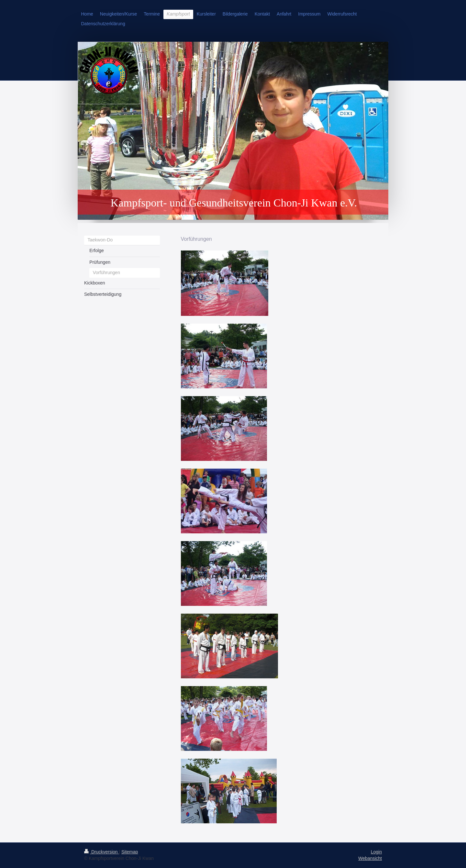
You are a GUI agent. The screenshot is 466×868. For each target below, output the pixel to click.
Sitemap (130, 852)
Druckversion (101, 852)
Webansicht (370, 858)
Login (376, 852)
